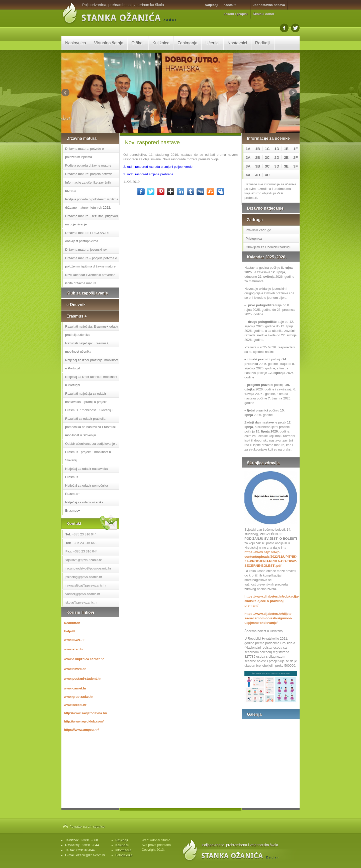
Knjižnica (161, 43)
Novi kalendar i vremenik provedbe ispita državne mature (90, 279)
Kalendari (122, 845)
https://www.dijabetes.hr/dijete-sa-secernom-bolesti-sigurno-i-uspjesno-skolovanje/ (268, 618)
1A (248, 149)
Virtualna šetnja (109, 43)
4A (248, 175)
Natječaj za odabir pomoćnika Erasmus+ (87, 490)
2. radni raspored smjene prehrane (148, 174)
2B (258, 157)
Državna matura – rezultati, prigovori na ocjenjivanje (92, 220)
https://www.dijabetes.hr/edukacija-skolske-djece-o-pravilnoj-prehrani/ (271, 601)
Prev (65, 93)
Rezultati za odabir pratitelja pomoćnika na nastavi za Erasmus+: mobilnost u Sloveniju (91, 427)
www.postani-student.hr (82, 679)
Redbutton (72, 623)
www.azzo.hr (74, 649)
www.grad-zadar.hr (78, 697)
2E (286, 157)
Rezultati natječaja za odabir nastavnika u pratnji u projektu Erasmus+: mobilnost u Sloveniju (89, 402)
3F (296, 166)
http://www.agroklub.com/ (84, 721)
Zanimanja (187, 43)
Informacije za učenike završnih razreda (88, 187)
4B (258, 175)
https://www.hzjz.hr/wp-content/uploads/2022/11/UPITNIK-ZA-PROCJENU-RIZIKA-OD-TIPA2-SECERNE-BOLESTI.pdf (271, 559)
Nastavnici (237, 43)
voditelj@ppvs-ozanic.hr (83, 594)
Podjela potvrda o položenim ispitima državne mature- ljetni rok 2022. (92, 203)
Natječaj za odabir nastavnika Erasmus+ (86, 473)
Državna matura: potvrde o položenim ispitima (84, 153)
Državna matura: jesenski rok (86, 250)
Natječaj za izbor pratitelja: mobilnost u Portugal (92, 364)
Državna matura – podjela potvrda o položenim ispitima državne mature (91, 262)
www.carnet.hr (75, 688)
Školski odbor (264, 14)
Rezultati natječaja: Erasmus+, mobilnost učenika (87, 347)
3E (286, 166)
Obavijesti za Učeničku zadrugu (268, 247)
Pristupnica (254, 239)
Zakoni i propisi (235, 14)
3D (277, 166)
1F (296, 149)
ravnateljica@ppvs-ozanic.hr (86, 585)
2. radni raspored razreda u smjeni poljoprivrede (158, 167)
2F (296, 157)
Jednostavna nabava (269, 5)
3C (267, 166)
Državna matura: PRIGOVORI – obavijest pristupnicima (88, 237)
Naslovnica (76, 43)
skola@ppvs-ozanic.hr (81, 602)
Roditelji (263, 43)
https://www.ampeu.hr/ (81, 730)
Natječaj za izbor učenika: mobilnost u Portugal (91, 381)
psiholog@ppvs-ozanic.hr (84, 577)
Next (293, 93)
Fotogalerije (124, 855)
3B (258, 166)
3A (248, 166)
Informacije (123, 850)
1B (258, 149)
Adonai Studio (160, 840)
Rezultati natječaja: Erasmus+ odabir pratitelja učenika (92, 331)
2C (267, 157)
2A (248, 157)
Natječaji (211, 5)
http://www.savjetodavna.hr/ (85, 713)
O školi (138, 43)
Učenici (212, 43)
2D (277, 157)
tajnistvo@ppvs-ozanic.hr (84, 560)
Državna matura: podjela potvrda (89, 174)
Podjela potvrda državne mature (88, 165)
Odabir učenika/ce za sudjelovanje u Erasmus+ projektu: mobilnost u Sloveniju (91, 452)
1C (267, 149)
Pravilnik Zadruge (258, 230)
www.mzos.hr (74, 639)
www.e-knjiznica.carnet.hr (84, 659)
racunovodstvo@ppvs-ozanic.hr (88, 568)
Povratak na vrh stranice (87, 827)
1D (277, 149)
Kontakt (229, 5)
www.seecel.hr (75, 705)
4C (267, 175)
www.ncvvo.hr (75, 669)
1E (286, 149)
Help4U (70, 631)
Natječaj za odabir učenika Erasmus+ (84, 506)
